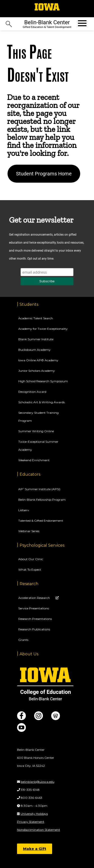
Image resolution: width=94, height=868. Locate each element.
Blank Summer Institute (36, 339)
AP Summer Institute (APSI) (39, 489)
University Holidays (34, 814)
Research (29, 584)
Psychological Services (42, 545)
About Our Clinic (31, 559)
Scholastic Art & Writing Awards (41, 402)
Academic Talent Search (36, 318)
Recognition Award (32, 392)
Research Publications (34, 629)
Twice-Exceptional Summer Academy (38, 446)
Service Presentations (34, 608)
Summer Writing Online (36, 431)
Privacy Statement (31, 822)
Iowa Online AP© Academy (38, 360)
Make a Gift (35, 849)
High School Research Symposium (43, 381)
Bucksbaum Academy (34, 350)
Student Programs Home (44, 174)
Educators (30, 474)
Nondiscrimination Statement (39, 830)
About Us (29, 654)
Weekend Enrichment (34, 460)
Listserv (24, 510)
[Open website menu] (82, 23)
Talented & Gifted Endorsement (41, 521)
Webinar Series (29, 531)
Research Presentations (35, 619)
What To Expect (30, 570)
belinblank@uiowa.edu (38, 782)
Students (29, 304)
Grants (23, 640)
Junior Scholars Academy (37, 371)
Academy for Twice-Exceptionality (43, 329)
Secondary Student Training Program (38, 417)
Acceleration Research (34, 598)
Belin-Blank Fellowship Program (42, 500)
